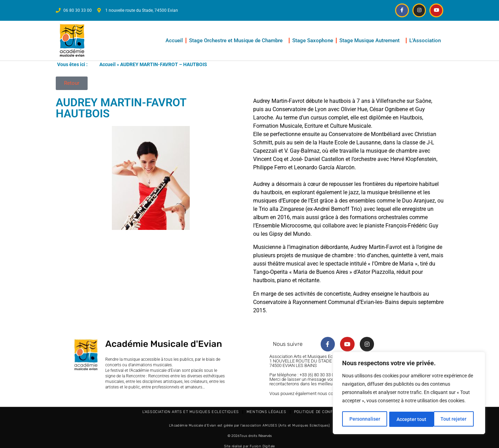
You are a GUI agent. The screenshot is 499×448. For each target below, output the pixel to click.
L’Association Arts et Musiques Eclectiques (191, 411)
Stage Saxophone (313, 40)
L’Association (427, 40)
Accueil (174, 40)
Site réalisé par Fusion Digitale (249, 446)
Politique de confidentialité (326, 411)
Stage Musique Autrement (371, 40)
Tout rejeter (409, 419)
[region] (409, 394)
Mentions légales (266, 411)
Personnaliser (364, 419)
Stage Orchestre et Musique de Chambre (238, 40)
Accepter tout (454, 419)
